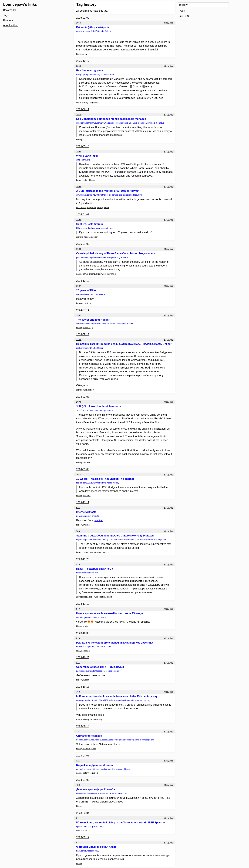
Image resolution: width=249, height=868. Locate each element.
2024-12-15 (83, 281)
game (79, 274)
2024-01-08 (83, 469)
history (79, 54)
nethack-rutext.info (103, 769)
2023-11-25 (83, 559)
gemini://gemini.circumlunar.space (115, 740)
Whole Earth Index (87, 156)
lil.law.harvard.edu (95, 228)
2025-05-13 (83, 146)
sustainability (96, 719)
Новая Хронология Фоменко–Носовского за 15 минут (110, 613)
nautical (87, 327)
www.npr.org (113, 700)
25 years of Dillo (86, 290)
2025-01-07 (83, 215)
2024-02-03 (83, 397)
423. (78, 785)
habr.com (88, 851)
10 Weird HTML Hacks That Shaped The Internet (105, 479)
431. (78, 761)
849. (78, 609)
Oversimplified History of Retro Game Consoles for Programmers (116, 253)
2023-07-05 (83, 780)
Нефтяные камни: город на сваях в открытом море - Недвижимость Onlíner (124, 344)
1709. (79, 220)
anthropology (82, 597)
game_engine (89, 274)
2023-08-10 (83, 726)
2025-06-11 (83, 109)
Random (8, 20)
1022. (79, 474)
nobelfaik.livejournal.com (94, 647)
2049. (79, 66)
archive (80, 237)
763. (78, 692)
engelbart (92, 208)
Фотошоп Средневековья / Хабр (96, 847)
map (85, 54)
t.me (87, 573)
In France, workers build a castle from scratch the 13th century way (117, 696)
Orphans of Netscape (89, 736)
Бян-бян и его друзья (90, 71)
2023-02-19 (83, 837)
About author (10, 25)
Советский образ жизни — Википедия (100, 667)
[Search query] (203, 5)
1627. (79, 286)
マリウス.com (95, 410)
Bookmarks (10, 10)
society (94, 237)
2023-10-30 (83, 633)
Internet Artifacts (86, 512)
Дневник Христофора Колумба (96, 789)
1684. (79, 249)
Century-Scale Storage (90, 224)
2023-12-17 (83, 502)
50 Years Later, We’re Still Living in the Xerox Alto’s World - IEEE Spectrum (121, 823)
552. (78, 731)
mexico (106, 552)
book (78, 180)
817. (78, 663)
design (85, 180)
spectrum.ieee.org (89, 827)
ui (92, 327)
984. (78, 508)
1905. (79, 151)
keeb (107, 208)
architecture (82, 390)
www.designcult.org (104, 324)
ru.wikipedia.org (98, 671)
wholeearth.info (83, 160)
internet (87, 525)
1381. (79, 315)
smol (94, 749)
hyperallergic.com (121, 540)
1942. (79, 114)
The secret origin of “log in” (93, 320)
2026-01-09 (83, 18)
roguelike (94, 773)
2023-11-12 (83, 604)
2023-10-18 (83, 687)
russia (109, 597)
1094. (79, 402)
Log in (182, 11)
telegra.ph (95, 74)
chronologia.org (91, 617)
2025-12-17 (83, 61)
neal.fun (88, 516)
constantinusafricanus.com (120, 123)
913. (78, 564)
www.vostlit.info (102, 793)
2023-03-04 (83, 813)
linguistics (94, 102)
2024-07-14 (83, 310)
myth (86, 626)
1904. (79, 186)
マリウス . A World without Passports (99, 406)
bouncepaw (14, 4)
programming (110, 274)
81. (78, 818)
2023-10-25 (83, 657)
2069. (79, 23)
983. (78, 531)
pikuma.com (102, 257)
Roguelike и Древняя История (95, 765)
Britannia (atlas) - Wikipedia (93, 27)
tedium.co (98, 483)
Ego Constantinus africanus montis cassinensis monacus (111, 119)
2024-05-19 (83, 334)
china (79, 102)
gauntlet (98, 520)
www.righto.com (109, 195)
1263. (79, 340)
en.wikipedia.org (94, 31)
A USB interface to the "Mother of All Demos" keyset (108, 191)
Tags (6, 15)
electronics (81, 208)
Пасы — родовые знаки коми (95, 569)
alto (78, 830)
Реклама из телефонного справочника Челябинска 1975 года (115, 643)
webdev (87, 495)
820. (78, 638)
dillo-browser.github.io (91, 294)
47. (78, 842)
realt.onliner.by (90, 348)
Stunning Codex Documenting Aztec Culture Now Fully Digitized (115, 536)
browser (80, 303)
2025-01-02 (83, 244)
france (79, 719)
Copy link (169, 23)
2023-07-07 (83, 756)
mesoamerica (95, 552)
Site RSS (184, 16)
